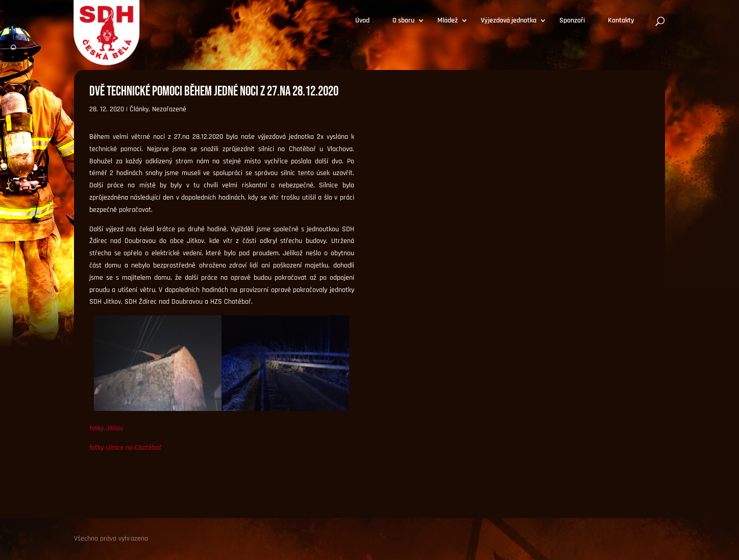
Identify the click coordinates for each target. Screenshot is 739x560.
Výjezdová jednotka (509, 21)
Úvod (362, 21)
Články (139, 109)
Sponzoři (572, 21)
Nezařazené (169, 109)
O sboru (403, 21)
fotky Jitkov (106, 428)
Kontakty (621, 21)
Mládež (448, 21)
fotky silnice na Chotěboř (126, 448)
